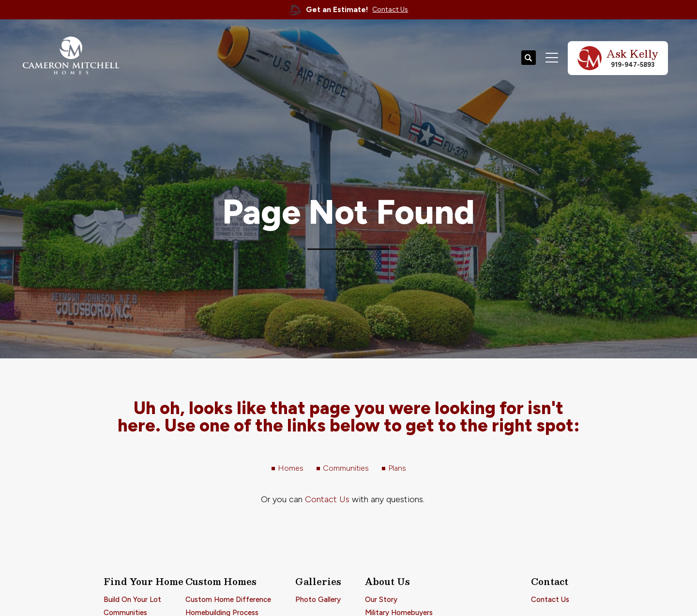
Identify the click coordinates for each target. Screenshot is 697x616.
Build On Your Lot (132, 600)
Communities (346, 468)
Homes (291, 468)
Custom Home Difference (228, 600)
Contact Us (327, 499)
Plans (397, 468)
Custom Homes (221, 581)
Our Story (381, 600)
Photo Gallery (318, 600)
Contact (550, 581)
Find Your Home (144, 581)
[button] (529, 58)
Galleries (318, 581)
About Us (387, 581)
